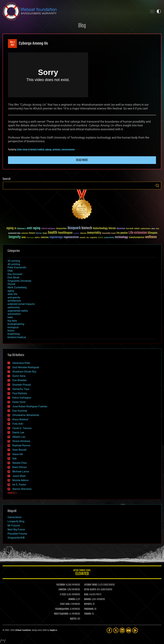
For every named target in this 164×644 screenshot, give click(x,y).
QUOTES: (73, 619)
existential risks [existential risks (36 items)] (14, 233)
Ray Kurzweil (15, 274)
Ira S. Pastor (19, 485)
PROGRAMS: (89, 609)
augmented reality (18, 311)
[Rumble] (135, 630)
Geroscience (14, 517)
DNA (10, 271)
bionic (11, 331)
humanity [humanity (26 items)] (76, 233)
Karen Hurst (19, 402)
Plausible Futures (17, 534)
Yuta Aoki (18, 424)
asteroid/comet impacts (21, 304)
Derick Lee (18, 433)
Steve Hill (18, 454)
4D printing (14, 264)
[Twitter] (116, 630)
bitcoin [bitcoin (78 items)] (112, 228)
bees (10, 317)
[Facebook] (109, 630)
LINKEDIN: (62, 590)
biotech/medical (37, 150)
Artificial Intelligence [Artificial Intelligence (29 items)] (48, 229)
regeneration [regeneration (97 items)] (71, 237)
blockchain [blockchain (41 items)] (121, 229)
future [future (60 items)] (32, 233)
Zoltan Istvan (22, 150)
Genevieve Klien (21, 363)
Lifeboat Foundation (23, 630)
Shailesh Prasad (22, 385)
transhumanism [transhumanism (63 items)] (137, 237)
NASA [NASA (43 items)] (24, 238)
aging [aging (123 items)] (10, 228)
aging (11, 291)
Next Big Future (16, 530)
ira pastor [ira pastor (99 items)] (122, 233)
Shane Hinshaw (21, 441)
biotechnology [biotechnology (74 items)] (100, 228)
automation (14, 314)
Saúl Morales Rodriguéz (26, 367)
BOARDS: (88, 599)
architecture (14, 301)
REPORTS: (88, 604)
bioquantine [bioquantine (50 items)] (61, 228)
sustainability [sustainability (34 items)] (109, 238)
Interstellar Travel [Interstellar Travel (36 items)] (109, 233)
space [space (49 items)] (100, 237)
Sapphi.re (53, 630)
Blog (82, 26)
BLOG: (86, 595)
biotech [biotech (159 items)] (87, 228)
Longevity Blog (16, 521)
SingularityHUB (16, 538)
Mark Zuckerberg (17, 287)
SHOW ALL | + (12, 493)
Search (157, 186)
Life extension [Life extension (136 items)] (138, 233)
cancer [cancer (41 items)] (137, 229)
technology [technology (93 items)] (121, 237)
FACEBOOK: (61, 585)
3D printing (14, 261)
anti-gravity (14, 297)
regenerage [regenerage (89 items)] (56, 237)
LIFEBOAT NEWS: (91, 585)
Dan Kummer (20, 411)
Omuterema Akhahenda (26, 415)
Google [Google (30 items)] (45, 233)
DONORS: (72, 599)
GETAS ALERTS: (90, 590)
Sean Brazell (19, 450)
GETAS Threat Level (82, 573)
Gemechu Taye (21, 389)
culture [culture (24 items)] (153, 229)
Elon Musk (13, 277)
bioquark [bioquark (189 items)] (74, 228)
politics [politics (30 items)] (37, 238)
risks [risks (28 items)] (88, 238)
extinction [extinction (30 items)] (25, 233)
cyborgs (48, 150)
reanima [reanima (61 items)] (45, 237)
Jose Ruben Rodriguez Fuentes (30, 406)
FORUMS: (88, 614)
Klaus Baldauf (20, 419)
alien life (12, 294)
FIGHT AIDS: (65, 604)
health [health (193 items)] (53, 233)
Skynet (11, 284)
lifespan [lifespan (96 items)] (152, 233)
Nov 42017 (12, 44)
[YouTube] (129, 630)
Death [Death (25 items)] (157, 229)
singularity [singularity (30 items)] (93, 238)
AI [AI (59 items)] (15, 229)
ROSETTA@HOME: (61, 614)
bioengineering (16, 324)
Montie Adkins (20, 480)
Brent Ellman (20, 467)
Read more (82, 160)
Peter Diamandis (17, 267)
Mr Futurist (14, 526)
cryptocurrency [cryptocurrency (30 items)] (145, 229)
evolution (57, 150)
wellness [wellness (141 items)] (151, 237)
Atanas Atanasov (22, 489)
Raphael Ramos (21, 445)
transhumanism (68, 150)
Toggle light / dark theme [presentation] (159, 11)
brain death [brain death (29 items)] (130, 229)
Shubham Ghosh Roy (24, 372)
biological (13, 327)
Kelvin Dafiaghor (22, 398)
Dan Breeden (20, 380)
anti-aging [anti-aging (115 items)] (34, 228)
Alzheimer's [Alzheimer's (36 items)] (22, 229)
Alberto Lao (19, 437)
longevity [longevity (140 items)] (15, 237)
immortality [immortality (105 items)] (94, 233)
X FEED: (63, 595)
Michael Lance (21, 471)
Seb (14, 459)
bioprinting (14, 334)
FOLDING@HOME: (62, 609)
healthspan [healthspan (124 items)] (65, 233)
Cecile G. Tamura (22, 428)
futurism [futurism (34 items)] (39, 233)
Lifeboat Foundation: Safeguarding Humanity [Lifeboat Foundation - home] (74, 11)
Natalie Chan (20, 463)
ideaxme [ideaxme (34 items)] (83, 233)
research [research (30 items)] (82, 238)
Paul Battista (20, 393)
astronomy (14, 307)
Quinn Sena (19, 376)
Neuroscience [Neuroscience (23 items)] (30, 238)
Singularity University (19, 281)
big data (12, 321)
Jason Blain (19, 476)
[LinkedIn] (122, 630)
